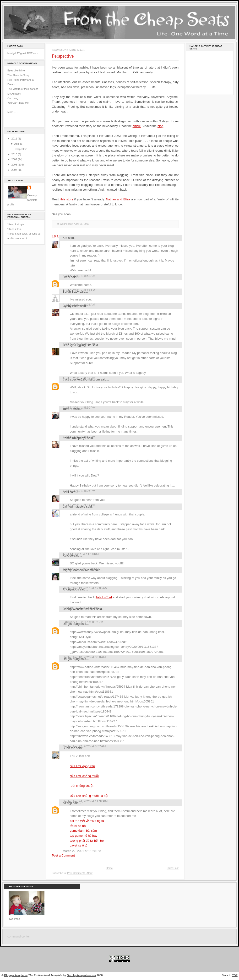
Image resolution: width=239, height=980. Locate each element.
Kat (65, 238)
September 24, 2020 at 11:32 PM (85, 801)
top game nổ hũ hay (84, 836)
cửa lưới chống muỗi (84, 776)
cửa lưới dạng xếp (82, 766)
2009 (15, 159)
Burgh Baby (71, 292)
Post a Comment (63, 855)
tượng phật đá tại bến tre (87, 841)
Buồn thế (69, 748)
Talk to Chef (104, 597)
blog (160, 126)
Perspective (21, 149)
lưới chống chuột (81, 786)
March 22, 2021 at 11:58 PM (82, 851)
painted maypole (74, 506)
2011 (15, 139)
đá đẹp (67, 803)
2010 (15, 154)
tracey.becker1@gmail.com (81, 379)
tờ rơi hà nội (78, 826)
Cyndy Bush (71, 306)
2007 (15, 170)
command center (19, 937)
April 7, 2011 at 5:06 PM (79, 491)
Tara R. (68, 409)
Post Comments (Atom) (80, 873)
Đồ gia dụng (71, 624)
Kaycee (68, 555)
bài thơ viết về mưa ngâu (87, 821)
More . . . (12, 112)
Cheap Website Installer (79, 609)
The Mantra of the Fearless (23, 89)
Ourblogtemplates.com (81, 975)
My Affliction (14, 94)
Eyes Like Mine (16, 70)
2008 (15, 165)
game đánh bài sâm (83, 831)
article (137, 126)
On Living (13, 98)
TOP (235, 975)
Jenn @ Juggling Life (77, 345)
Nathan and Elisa (118, 199)
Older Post (173, 868)
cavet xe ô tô (79, 845)
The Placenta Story (18, 75)
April (17, 144)
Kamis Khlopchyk (74, 438)
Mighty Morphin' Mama (78, 570)
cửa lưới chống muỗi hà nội (89, 796)
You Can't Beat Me (18, 103)
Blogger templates (16, 975)
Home (109, 868)
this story (67, 199)
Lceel (66, 277)
